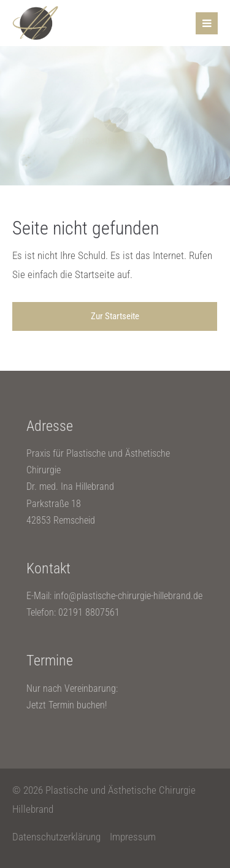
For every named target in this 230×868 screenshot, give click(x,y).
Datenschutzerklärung (56, 837)
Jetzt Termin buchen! (67, 705)
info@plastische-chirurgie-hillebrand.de (128, 596)
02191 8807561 (89, 612)
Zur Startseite (115, 316)
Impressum (133, 837)
